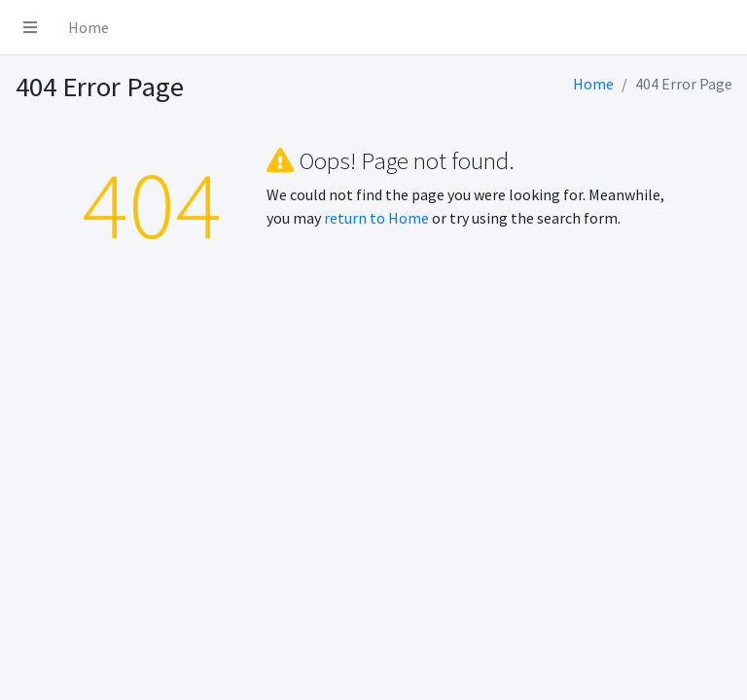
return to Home (376, 218)
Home (89, 27)
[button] (30, 27)
